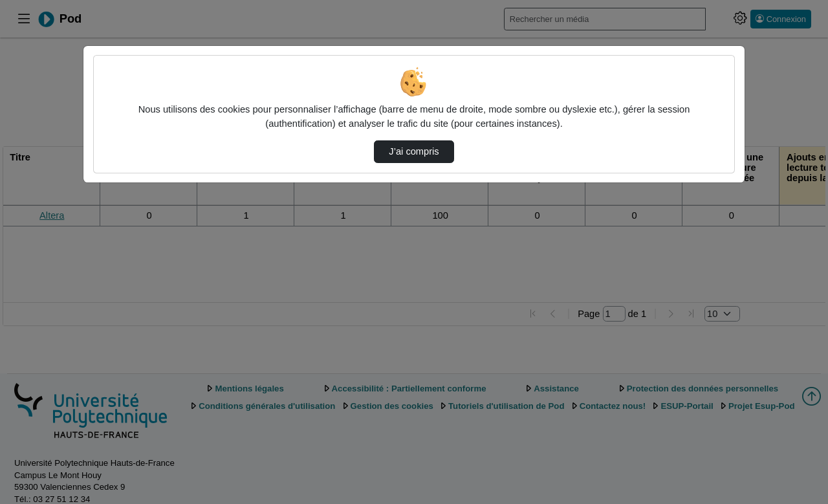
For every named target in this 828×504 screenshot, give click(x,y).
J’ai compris (414, 151)
